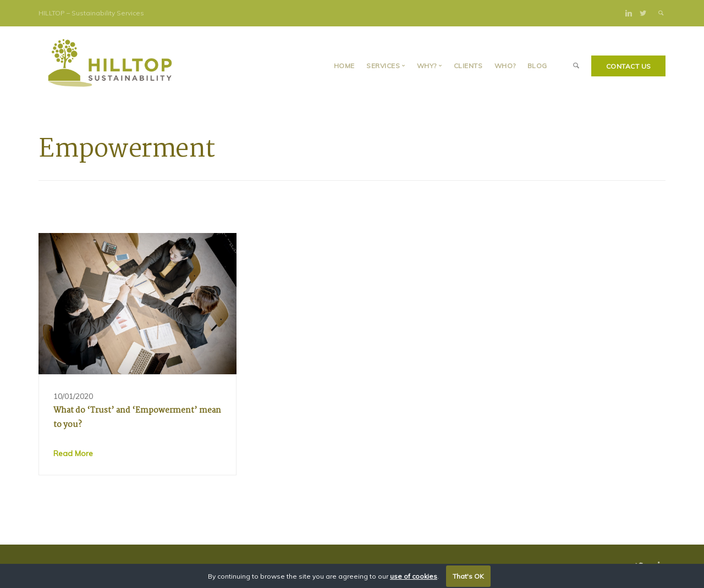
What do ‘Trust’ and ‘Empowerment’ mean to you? (137, 418)
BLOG (537, 66)
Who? (505, 66)
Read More (73, 453)
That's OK (468, 576)
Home (344, 66)
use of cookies (414, 576)
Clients (468, 66)
